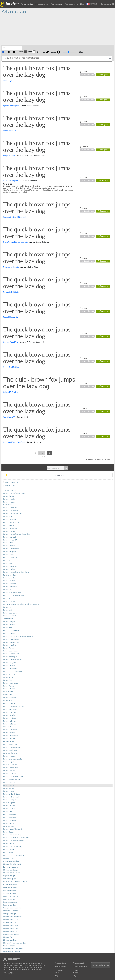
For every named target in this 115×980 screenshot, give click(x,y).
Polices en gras (9, 517)
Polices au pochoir (10, 578)
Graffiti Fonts (8, 505)
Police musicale (9, 826)
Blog (82, 4)
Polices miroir (8, 812)
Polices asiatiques (9, 666)
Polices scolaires (9, 733)
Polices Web (8, 680)
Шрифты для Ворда (10, 870)
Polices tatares (8, 852)
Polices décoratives (10, 508)
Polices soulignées (10, 552)
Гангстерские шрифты (11, 934)
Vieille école (7, 727)
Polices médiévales (10, 724)
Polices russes (8, 563)
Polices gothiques (9, 502)
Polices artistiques (9, 584)
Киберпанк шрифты (10, 885)
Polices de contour (10, 531)
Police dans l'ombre (10, 765)
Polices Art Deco (9, 674)
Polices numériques (10, 587)
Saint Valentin (8, 677)
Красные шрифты (10, 905)
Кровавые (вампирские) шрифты (15, 882)
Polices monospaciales (11, 642)
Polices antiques (9, 782)
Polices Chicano (9, 832)
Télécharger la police (103, 75)
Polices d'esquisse (10, 715)
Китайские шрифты (10, 902)
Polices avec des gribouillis (13, 759)
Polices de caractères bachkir (13, 841)
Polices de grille (9, 762)
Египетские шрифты (11, 896)
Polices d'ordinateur (10, 528)
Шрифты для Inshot (10, 931)
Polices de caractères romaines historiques (18, 636)
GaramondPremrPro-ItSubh (14, 442)
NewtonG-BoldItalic (11, 292)
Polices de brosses (10, 756)
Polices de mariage (10, 712)
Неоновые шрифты (10, 879)
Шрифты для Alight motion (13, 917)
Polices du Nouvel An (11, 540)
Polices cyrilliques (12, 482)
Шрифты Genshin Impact (12, 864)
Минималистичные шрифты (13, 949)
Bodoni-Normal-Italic (11, 317)
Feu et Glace (8, 701)
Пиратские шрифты (10, 899)
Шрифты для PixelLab (11, 928)
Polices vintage (8, 496)
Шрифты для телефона (12, 873)
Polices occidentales (10, 616)
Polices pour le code (10, 744)
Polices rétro (8, 560)
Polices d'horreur (9, 581)
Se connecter (106, 4)
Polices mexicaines (10, 698)
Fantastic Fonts (9, 741)
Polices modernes (9, 704)
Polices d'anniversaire (11, 736)
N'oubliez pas (89, 75)
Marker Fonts (8, 695)
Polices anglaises (9, 771)
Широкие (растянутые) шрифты (15, 943)
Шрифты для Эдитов (11, 925)
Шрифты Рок (8, 937)
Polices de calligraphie (11, 631)
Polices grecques (9, 622)
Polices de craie (9, 791)
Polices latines (10, 486)
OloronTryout (8, 81)
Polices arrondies (9, 546)
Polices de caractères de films (14, 595)
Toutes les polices (9, 490)
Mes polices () (59, 475)
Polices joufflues (9, 850)
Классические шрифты (11, 952)
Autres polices (8, 619)
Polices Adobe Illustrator (12, 794)
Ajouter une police (79, 963)
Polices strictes (8, 785)
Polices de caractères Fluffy (13, 847)
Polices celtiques (9, 689)
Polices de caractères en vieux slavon (16, 572)
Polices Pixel (8, 628)
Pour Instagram (56, 4)
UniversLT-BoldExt (11, 392)
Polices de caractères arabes (13, 671)
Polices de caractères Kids (12, 514)
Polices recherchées (10, 613)
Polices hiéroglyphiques (11, 522)
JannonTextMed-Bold (12, 367)
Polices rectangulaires (11, 651)
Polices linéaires (9, 788)
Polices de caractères (11, 511)
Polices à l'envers (9, 809)
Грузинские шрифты (11, 911)
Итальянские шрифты (11, 861)
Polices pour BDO (9, 814)
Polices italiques (9, 543)
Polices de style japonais (12, 639)
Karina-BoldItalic (10, 131)
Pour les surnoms (71, 4)
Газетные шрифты (10, 890)
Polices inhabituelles (10, 537)
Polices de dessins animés (12, 660)
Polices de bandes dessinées (13, 747)
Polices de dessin (9, 633)
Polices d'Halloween (10, 730)
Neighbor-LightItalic (11, 267)
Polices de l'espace (10, 774)
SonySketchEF (9, 417)
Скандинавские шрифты (12, 908)
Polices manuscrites (10, 566)
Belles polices (8, 692)
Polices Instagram (9, 663)
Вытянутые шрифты (11, 867)
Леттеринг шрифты (10, 914)
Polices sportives (9, 823)
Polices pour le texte (10, 750)
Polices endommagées (11, 654)
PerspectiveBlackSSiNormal (14, 217)
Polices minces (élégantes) (13, 829)
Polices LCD (8, 610)
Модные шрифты (9, 923)
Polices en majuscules (11, 549)
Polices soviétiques (10, 718)
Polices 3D (7, 607)
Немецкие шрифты (10, 888)
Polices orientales (9, 499)
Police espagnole (9, 803)
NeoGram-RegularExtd (12, 181)
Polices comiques (9, 525)
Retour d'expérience (80, 967)
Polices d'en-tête (9, 739)
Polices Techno (8, 648)
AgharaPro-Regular (11, 106)
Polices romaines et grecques (13, 706)
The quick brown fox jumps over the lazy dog (37, 71)
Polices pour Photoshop (11, 779)
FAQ (75, 976)
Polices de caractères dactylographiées (17, 534)
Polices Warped (9, 686)
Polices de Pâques (10, 800)
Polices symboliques (10, 820)
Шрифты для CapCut (11, 920)
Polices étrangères (10, 645)
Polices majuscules (10, 520)
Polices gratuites (27, 4)
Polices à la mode (9, 806)
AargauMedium (9, 156)
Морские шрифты (10, 876)
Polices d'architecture (11, 768)
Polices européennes (11, 683)
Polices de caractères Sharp (13, 777)
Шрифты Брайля (9, 858)
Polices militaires (9, 625)
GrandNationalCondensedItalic (15, 242)
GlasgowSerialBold (11, 342)
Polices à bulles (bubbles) (12, 835)
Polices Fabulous (9, 569)
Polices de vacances (10, 558)
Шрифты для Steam (10, 940)
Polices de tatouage (10, 601)
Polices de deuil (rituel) (11, 797)
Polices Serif (8, 590)
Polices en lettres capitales (12, 593)
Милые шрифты (9, 946)
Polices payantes (42, 4)
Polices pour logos (10, 817)
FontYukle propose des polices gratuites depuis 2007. (22, 604)
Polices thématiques (10, 657)
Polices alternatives (10, 668)
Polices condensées (10, 709)
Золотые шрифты (10, 893)
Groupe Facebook (101, 965)
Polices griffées (8, 555)
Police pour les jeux (10, 753)
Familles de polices (10, 575)
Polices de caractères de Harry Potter (16, 838)
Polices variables (9, 844)
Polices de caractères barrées (14, 855)
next (49, 453)
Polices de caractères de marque (15, 493)
